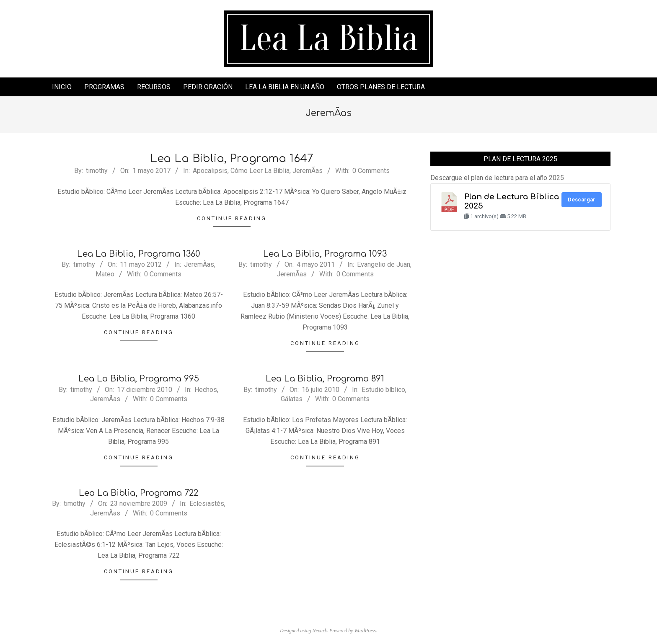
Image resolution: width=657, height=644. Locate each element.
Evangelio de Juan (384, 264)
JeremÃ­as (308, 171)
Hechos (206, 390)
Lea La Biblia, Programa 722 (138, 493)
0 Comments (371, 171)
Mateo (105, 274)
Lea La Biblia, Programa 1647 (232, 158)
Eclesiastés (207, 504)
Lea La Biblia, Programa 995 (139, 379)
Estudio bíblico (383, 390)
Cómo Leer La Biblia (260, 171)
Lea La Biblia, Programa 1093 (325, 254)
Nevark (319, 631)
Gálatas (292, 399)
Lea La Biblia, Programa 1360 (139, 254)
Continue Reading (232, 218)
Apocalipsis (210, 171)
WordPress (365, 631)
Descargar (582, 200)
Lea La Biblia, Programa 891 (325, 379)
